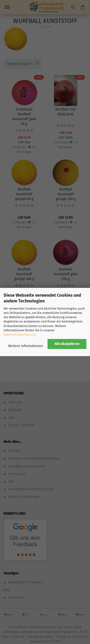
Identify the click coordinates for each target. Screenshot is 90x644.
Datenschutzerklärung (19, 335)
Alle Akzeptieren (67, 344)
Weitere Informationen (26, 346)
